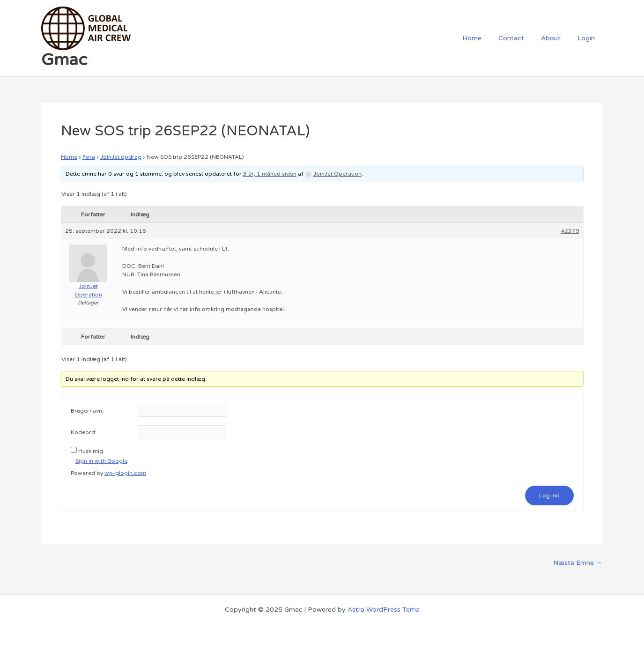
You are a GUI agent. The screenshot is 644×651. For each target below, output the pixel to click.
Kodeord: (84, 432)
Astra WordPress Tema (384, 610)
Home (485, 38)
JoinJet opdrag (121, 157)
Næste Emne (578, 563)
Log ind (549, 496)
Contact (521, 38)
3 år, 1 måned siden (270, 174)
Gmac (64, 60)
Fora (89, 157)
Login (588, 38)
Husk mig (91, 451)
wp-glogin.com (125, 473)
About (556, 38)
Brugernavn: (87, 411)
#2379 (570, 231)
